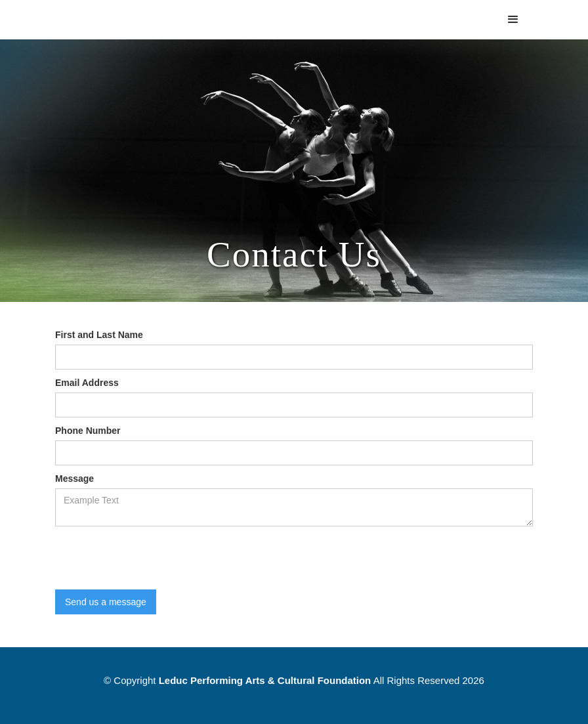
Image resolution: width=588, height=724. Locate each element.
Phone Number (88, 431)
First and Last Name (99, 335)
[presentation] (155, 559)
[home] (130, 7)
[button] (513, 20)
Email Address (87, 383)
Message (74, 479)
